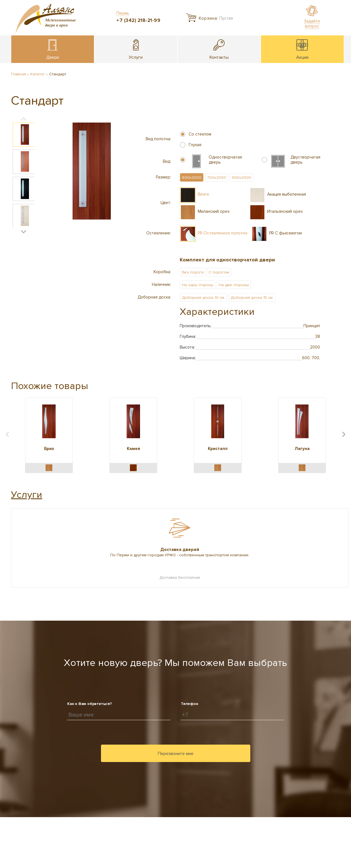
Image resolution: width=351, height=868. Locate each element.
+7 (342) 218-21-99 (138, 20)
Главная (19, 74)
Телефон (190, 704)
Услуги (27, 495)
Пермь (123, 13)
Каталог (38, 74)
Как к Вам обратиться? (90, 704)
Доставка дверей (180, 550)
